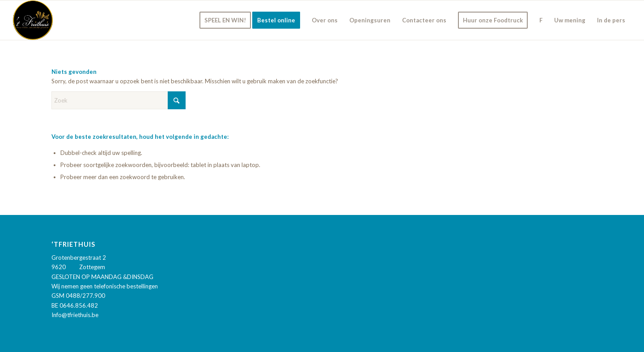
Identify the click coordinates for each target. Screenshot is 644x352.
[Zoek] (119, 100)
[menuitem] (225, 20)
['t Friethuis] (33, 20)
